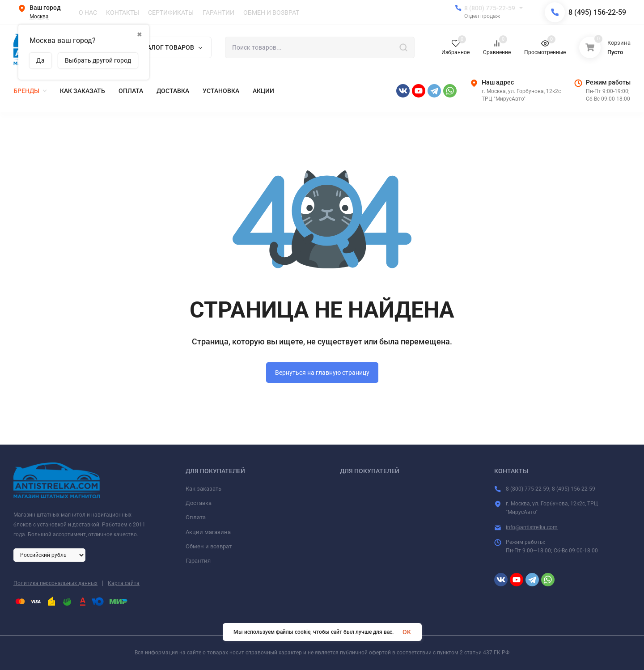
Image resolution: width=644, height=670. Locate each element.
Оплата (196, 517)
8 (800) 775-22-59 (490, 8)
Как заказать (203, 489)
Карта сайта (124, 583)
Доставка (199, 503)
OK (407, 632)
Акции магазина (208, 532)
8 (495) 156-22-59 (597, 12)
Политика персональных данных (55, 583)
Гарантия (198, 561)
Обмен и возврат (209, 546)
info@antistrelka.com (532, 527)
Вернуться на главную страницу (322, 373)
